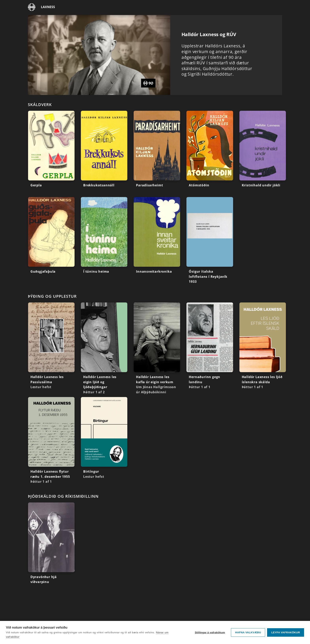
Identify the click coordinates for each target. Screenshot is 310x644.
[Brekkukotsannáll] (104, 154)
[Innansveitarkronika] (157, 240)
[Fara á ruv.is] (32, 7)
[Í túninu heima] (104, 240)
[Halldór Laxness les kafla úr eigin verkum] (157, 350)
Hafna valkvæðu (248, 632)
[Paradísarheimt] (157, 154)
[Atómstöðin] (210, 154)
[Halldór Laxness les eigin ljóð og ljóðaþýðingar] (104, 350)
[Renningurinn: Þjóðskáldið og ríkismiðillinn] (155, 496)
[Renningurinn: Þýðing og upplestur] (155, 296)
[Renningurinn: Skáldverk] (155, 104)
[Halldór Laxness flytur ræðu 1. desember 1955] (51, 442)
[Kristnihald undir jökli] (263, 154)
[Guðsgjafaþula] (51, 240)
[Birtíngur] (104, 440)
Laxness (48, 7)
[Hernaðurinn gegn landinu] (210, 347)
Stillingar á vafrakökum (210, 632)
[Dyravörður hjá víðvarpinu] (51, 546)
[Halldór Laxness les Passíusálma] (51, 347)
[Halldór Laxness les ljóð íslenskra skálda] (263, 347)
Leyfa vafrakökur (286, 632)
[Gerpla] (51, 154)
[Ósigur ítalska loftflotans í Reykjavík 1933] (210, 242)
